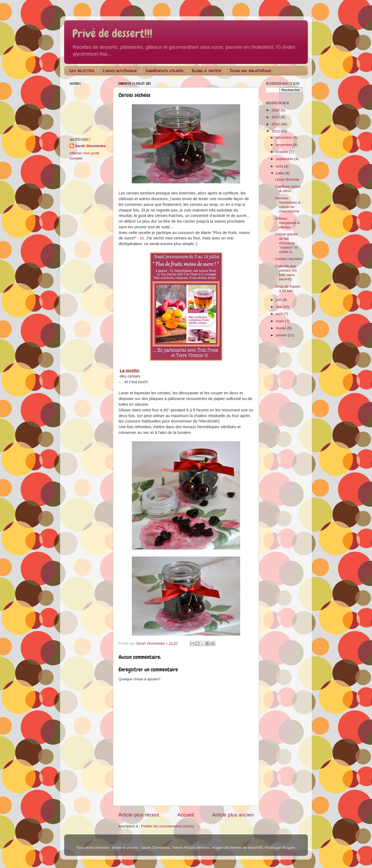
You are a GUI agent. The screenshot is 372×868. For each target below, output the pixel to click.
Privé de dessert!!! (112, 34)
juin (279, 300)
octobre (283, 152)
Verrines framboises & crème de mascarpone (288, 205)
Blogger (289, 848)
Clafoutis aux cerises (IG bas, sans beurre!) (286, 273)
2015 (276, 117)
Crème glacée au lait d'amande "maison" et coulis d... (286, 243)
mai (279, 307)
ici (142, 238)
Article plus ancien (233, 815)
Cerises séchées (289, 259)
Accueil (186, 815)
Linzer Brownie (287, 179)
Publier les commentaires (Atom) (168, 826)
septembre (285, 159)
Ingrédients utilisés (164, 71)
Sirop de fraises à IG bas (288, 289)
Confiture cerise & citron (288, 189)
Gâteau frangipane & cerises (288, 223)
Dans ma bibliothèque (251, 71)
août (280, 166)
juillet (281, 173)
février (281, 328)
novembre (285, 145)
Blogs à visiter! (207, 71)
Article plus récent (139, 815)
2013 (276, 131)
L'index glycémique (120, 71)
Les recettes (82, 71)
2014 (276, 124)
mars (280, 321)
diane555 (255, 848)
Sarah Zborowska (90, 146)
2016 (276, 110)
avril (280, 314)
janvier (282, 335)
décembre (285, 137)
